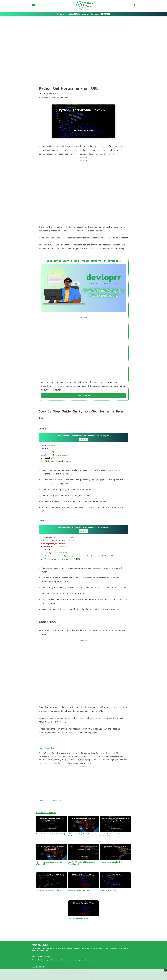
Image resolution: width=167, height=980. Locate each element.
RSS (66, 970)
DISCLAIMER (84, 970)
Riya (67, 98)
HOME (34, 970)
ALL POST (53, 970)
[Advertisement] (83, 32)
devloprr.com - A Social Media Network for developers (83, 14)
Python (44, 98)
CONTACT (46, 970)
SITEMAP (60, 970)
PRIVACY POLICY (73, 970)
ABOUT (40, 970)
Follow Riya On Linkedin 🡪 (50, 801)
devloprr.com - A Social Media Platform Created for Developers (83, 438)
